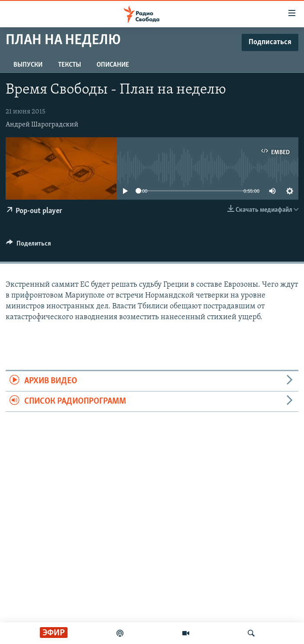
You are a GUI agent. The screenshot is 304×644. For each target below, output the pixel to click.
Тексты (70, 65)
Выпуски (28, 65)
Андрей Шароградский (42, 125)
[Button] (29, 246)
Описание (113, 65)
